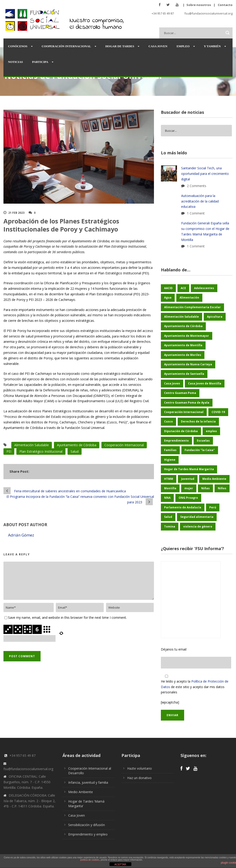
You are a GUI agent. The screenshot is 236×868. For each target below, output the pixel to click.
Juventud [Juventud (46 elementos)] (188, 479)
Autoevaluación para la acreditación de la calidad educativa (200, 201)
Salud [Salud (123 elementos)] (168, 517)
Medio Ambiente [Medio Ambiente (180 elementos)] (214, 479)
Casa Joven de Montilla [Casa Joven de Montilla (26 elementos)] (205, 383)
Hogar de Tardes (120, 46)
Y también (212, 46)
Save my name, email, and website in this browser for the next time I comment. (67, 617)
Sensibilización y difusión (87, 825)
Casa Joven (158, 46)
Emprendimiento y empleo (88, 834)
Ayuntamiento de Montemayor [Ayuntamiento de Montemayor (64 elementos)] (187, 336)
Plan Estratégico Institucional (41, 451)
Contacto (225, 5)
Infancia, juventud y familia (88, 782)
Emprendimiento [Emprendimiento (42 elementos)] (176, 441)
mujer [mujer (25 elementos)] (189, 488)
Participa (40, 62)
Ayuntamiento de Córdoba (77, 445)
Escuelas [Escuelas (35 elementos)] (203, 441)
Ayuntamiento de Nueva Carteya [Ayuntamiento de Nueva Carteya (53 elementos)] (188, 364)
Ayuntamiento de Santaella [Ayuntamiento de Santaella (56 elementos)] (184, 374)
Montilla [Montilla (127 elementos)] (170, 488)
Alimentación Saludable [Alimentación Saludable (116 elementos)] (181, 317)
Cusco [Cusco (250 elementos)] (168, 421)
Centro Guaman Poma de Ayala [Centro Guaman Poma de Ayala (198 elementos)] (187, 403)
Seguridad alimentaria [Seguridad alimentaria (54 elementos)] (197, 517)
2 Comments (197, 186)
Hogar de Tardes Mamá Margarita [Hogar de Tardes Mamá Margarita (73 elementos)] (189, 469)
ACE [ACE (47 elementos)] (183, 288)
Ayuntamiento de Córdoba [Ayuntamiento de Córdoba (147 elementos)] (183, 326)
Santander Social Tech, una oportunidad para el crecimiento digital (205, 174)
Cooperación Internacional (66, 46)
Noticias (15, 62)
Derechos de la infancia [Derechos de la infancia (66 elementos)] (198, 421)
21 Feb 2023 (16, 213)
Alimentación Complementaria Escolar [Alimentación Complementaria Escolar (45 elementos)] (192, 307)
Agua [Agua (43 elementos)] (168, 298)
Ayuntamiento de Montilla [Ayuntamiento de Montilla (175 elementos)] (183, 345)
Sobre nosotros (199, 5)
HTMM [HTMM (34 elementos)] (169, 479)
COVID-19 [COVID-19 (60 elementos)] (218, 412)
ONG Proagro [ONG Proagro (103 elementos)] (188, 498)
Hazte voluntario (140, 768)
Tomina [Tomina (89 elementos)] (170, 526)
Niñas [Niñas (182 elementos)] (205, 488)
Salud (75, 451)
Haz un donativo (139, 778)
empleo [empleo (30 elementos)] (211, 431)
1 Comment (196, 213)
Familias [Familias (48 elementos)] (170, 450)
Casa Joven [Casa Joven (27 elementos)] (172, 383)
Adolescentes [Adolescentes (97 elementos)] (204, 288)
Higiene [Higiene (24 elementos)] (170, 460)
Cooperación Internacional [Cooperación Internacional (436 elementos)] (184, 412)
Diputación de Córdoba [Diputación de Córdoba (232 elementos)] (181, 431)
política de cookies (90, 860)
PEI (9, 451)
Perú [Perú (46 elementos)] (213, 507)
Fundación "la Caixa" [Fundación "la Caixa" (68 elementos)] (200, 450)
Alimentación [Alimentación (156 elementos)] (189, 298)
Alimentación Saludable (32, 445)
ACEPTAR (120, 864)
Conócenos (18, 46)
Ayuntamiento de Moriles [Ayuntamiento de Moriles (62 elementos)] (183, 355)
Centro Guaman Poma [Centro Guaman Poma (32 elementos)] (180, 393)
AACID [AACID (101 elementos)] (168, 288)
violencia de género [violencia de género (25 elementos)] (198, 526)
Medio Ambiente (81, 792)
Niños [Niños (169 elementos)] (222, 488)
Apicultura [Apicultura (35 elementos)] (215, 317)
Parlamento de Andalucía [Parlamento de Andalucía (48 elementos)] (183, 507)
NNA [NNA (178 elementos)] (167, 498)
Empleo (183, 46)
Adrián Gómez (21, 535)
